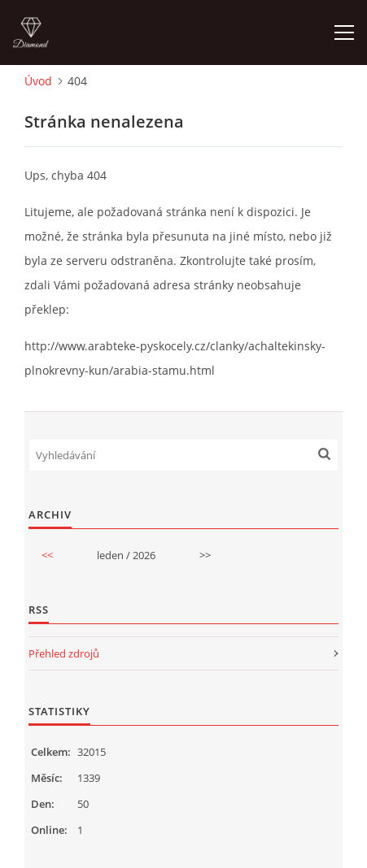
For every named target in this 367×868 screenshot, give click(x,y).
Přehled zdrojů (64, 653)
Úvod (38, 81)
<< (47, 555)
